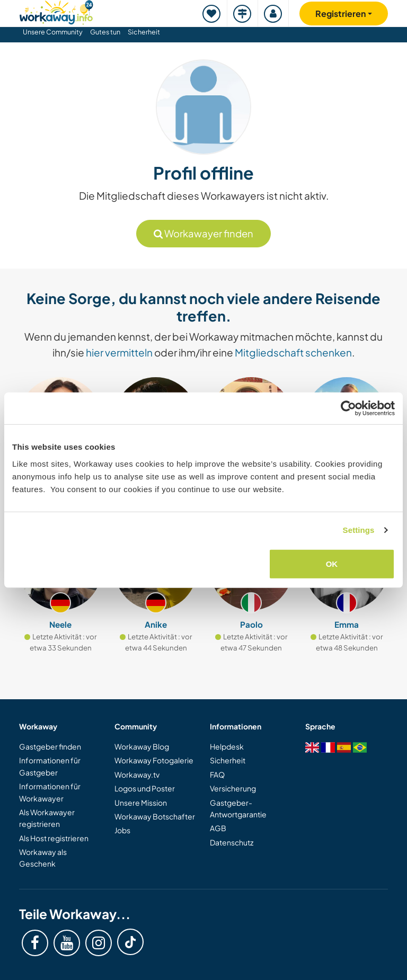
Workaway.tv (137, 774)
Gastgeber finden (50, 746)
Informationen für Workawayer (50, 792)
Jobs (122, 830)
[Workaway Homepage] (56, 11)
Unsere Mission (141, 803)
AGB (218, 828)
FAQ (217, 774)
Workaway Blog (142, 746)
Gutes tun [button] (105, 32)
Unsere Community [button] (53, 32)
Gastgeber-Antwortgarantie (238, 808)
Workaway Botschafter (155, 816)
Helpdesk (227, 746)
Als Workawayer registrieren (47, 818)
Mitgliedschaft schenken (293, 352)
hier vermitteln (119, 352)
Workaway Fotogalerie (154, 760)
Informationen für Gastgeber (50, 766)
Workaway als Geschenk (43, 858)
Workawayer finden (203, 233)
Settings (359, 530)
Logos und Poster (145, 788)
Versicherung (233, 788)
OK (332, 563)
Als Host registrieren (54, 838)
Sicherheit (144, 32)
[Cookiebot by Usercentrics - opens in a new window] (348, 408)
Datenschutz (232, 842)
